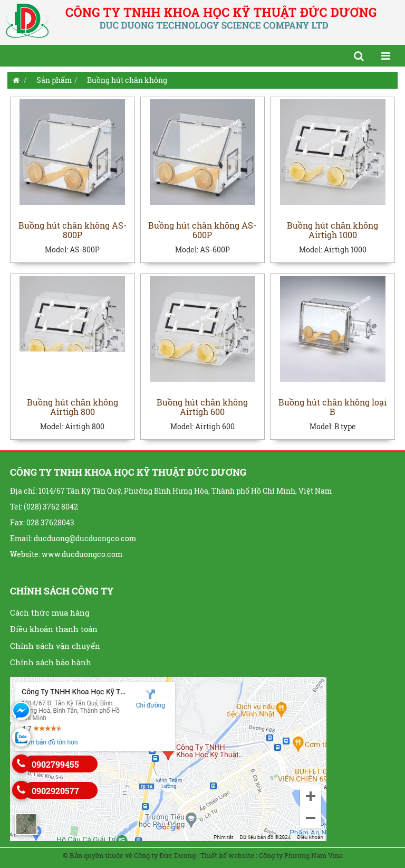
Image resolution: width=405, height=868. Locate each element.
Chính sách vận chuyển (55, 646)
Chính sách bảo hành (51, 662)
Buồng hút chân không (127, 80)
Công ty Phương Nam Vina (301, 855)
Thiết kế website (227, 855)
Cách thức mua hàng (50, 612)
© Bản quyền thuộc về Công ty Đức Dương (129, 855)
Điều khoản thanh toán (54, 629)
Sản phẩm (54, 80)
